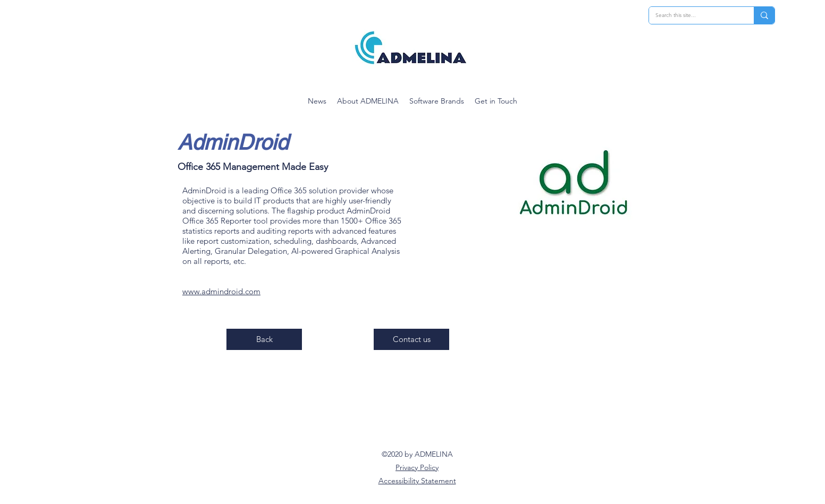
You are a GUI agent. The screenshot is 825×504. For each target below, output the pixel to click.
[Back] (264, 339)
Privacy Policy (417, 467)
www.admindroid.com (221, 291)
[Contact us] (411, 339)
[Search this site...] (693, 15)
